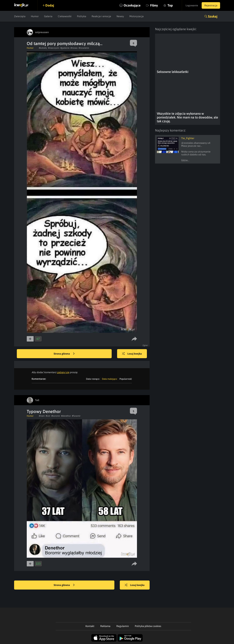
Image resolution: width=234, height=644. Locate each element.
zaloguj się (63, 372)
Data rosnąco (93, 379)
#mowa (74, 48)
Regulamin (123, 626)
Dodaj (50, 5)
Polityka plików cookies (148, 626)
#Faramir (76, 416)
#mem (42, 416)
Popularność (126, 379)
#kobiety (43, 48)
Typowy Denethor (44, 411)
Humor (35, 16)
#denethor (66, 416)
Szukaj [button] (213, 16)
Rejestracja (211, 5)
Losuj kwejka (132, 354)
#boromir (56, 416)
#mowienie (84, 48)
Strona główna (64, 354)
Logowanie (192, 5)
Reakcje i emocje (101, 16)
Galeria (48, 16)
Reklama (105, 626)
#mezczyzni (54, 48)
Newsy (120, 16)
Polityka (82, 16)
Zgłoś (145, 345)
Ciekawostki (65, 16)
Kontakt (90, 626)
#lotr (48, 416)
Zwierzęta (20, 16)
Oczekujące (132, 5)
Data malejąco (109, 379)
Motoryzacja (137, 16)
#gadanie (65, 48)
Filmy (154, 5)
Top (170, 5)
